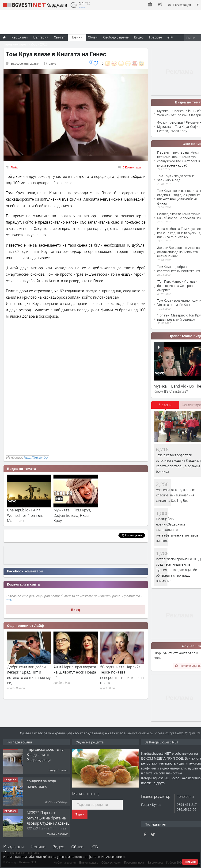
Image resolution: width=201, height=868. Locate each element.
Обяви (77, 847)
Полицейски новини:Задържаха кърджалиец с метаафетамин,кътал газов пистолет (177, 530)
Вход (76, 610)
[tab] (165, 407)
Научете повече (113, 857)
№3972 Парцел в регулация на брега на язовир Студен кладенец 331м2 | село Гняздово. (48, 823)
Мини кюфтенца (86, 794)
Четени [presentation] (165, 405)
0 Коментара (132, 167)
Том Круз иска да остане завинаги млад (176, 178)
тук (9, 599)
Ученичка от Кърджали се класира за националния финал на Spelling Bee (176, 495)
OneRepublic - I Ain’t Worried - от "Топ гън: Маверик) (25, 515)
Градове (155, 37)
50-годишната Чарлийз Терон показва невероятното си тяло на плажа (122, 675)
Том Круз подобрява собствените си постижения (179, 269)
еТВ (94, 847)
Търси (80, 815)
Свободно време (116, 37)
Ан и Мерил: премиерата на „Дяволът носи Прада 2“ (75, 672)
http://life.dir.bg (36, 457)
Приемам (190, 862)
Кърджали (13, 847)
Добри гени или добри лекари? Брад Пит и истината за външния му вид (29, 675)
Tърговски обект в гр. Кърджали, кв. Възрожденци (46, 758)
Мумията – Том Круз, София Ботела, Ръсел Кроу (72, 515)
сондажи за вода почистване (41, 786)
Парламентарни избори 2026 (25, 44)
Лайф (14, 167)
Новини (76, 37)
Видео (58, 847)
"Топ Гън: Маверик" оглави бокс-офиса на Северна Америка (177, 286)
